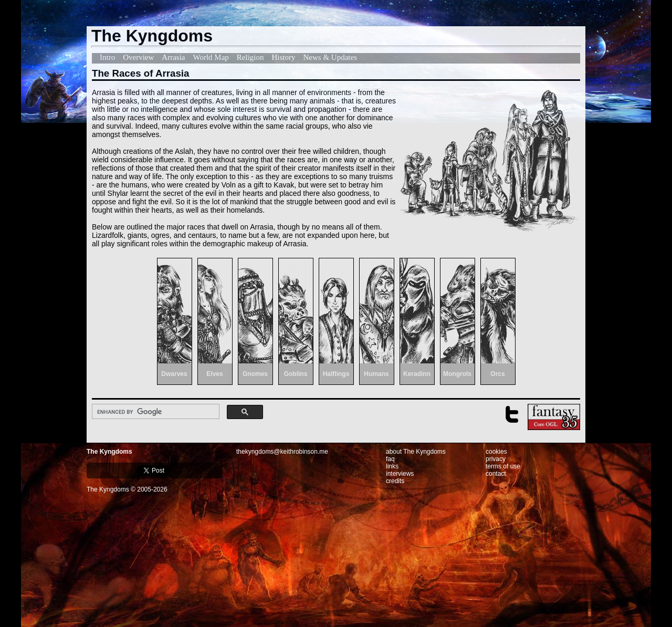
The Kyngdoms (109, 452)
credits (395, 481)
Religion (250, 57)
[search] (155, 412)
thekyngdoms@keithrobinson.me (282, 452)
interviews (400, 474)
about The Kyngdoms (416, 452)
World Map (211, 57)
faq (390, 459)
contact (496, 474)
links (392, 466)
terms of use (503, 466)
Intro (107, 57)
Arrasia (173, 57)
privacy (496, 459)
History (284, 57)
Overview (138, 57)
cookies (496, 452)
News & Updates (330, 57)
